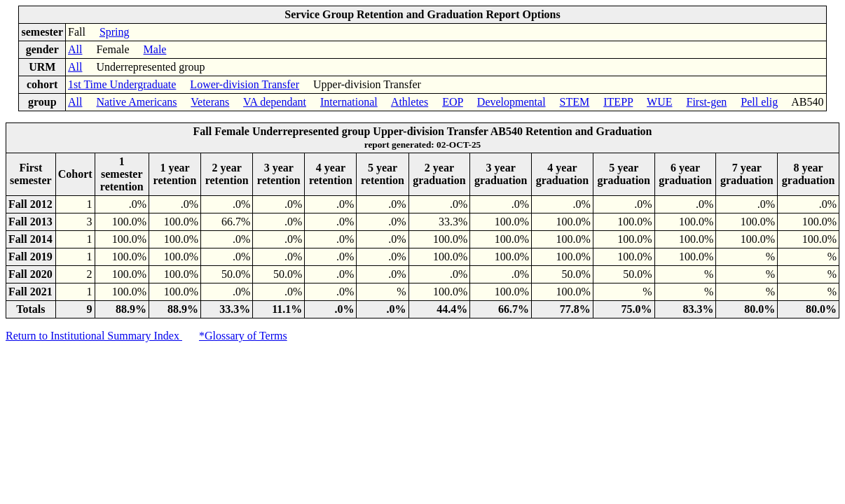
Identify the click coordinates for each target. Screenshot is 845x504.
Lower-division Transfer (245, 84)
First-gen (706, 102)
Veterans (210, 102)
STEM (575, 102)
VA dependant (275, 102)
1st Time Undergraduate (122, 84)
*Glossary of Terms (243, 336)
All (75, 49)
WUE (659, 102)
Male (155, 49)
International (349, 102)
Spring (115, 32)
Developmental (511, 102)
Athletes (410, 102)
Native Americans (136, 102)
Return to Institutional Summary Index (94, 336)
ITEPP (618, 102)
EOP (453, 102)
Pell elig (759, 102)
